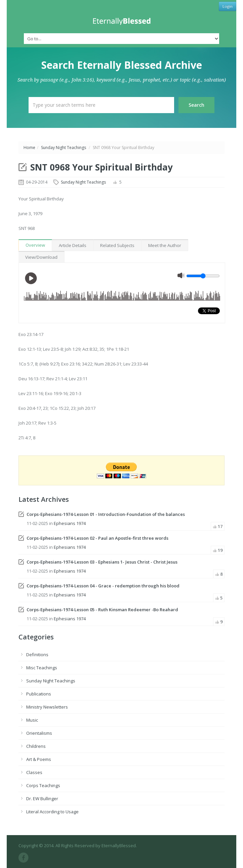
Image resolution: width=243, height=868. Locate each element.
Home (29, 148)
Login (228, 6)
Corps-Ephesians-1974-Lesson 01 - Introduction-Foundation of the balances (106, 514)
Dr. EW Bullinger (42, 799)
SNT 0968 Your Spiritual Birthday (102, 167)
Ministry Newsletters (47, 707)
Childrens (36, 746)
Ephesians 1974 (70, 523)
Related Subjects (117, 245)
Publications (39, 694)
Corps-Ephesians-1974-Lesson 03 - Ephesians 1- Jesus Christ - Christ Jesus (102, 562)
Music (32, 720)
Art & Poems (39, 759)
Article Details (73, 245)
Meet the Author (165, 245)
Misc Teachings (42, 668)
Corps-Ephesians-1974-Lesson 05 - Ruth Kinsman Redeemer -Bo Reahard (102, 610)
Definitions (37, 655)
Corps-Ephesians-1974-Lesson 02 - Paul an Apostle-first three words (97, 538)
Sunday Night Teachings (64, 148)
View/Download (41, 257)
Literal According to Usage (52, 812)
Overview (35, 245)
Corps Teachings (43, 785)
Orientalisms (39, 733)
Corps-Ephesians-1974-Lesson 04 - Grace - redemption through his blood (103, 586)
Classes (34, 772)
